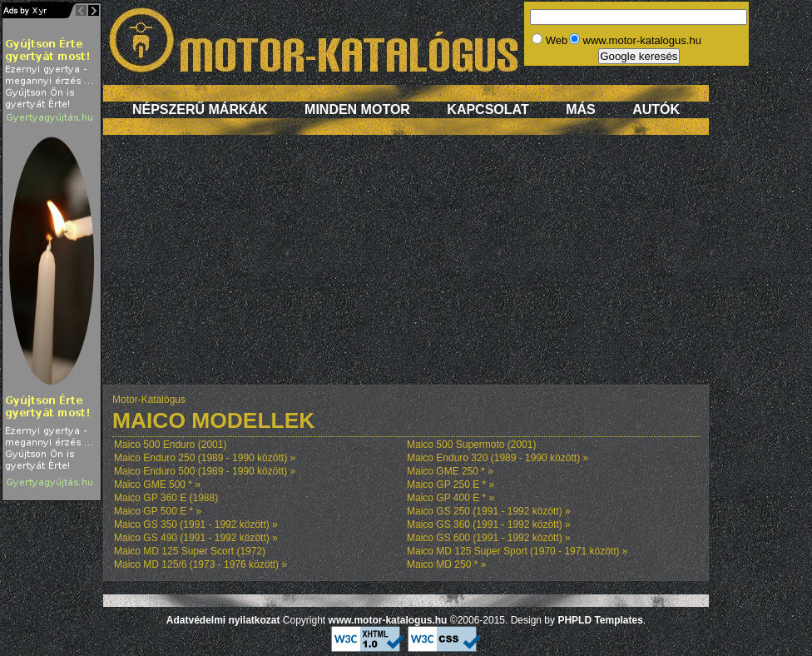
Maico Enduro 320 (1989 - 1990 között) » (498, 458)
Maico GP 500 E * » (158, 511)
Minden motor (357, 109)
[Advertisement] (406, 268)
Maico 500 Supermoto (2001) (471, 445)
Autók (656, 109)
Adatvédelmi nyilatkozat (223, 620)
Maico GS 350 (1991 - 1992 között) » (196, 524)
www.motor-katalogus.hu (388, 620)
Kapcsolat (488, 109)
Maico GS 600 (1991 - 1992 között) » (489, 538)
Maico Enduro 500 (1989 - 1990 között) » (205, 471)
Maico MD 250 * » (446, 564)
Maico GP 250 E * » (451, 485)
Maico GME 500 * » (157, 485)
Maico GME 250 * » (450, 471)
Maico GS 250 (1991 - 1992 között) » (489, 511)
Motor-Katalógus (149, 400)
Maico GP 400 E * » (451, 498)
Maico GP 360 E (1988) (166, 498)
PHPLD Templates (600, 620)
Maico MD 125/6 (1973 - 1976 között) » (201, 564)
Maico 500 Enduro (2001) (170, 445)
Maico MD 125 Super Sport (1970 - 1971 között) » (517, 551)
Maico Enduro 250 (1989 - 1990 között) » (205, 458)
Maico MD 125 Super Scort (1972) (190, 551)
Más (581, 109)
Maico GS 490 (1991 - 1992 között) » (196, 538)
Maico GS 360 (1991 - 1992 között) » (489, 524)
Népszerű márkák (200, 109)
